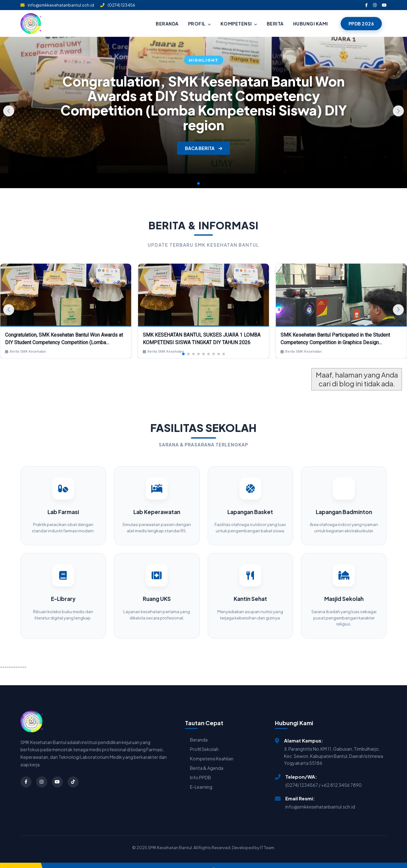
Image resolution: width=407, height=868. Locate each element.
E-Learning (201, 778)
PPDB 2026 (361, 24)
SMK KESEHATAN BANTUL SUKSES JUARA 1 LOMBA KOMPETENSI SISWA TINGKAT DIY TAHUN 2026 (202, 339)
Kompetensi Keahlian (212, 750)
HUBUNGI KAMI (311, 24)
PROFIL (200, 24)
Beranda (199, 731)
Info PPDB (201, 769)
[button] (398, 111)
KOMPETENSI (239, 24)
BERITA (275, 24)
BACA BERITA (203, 148)
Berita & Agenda (207, 759)
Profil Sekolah (204, 740)
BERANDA (167, 24)
